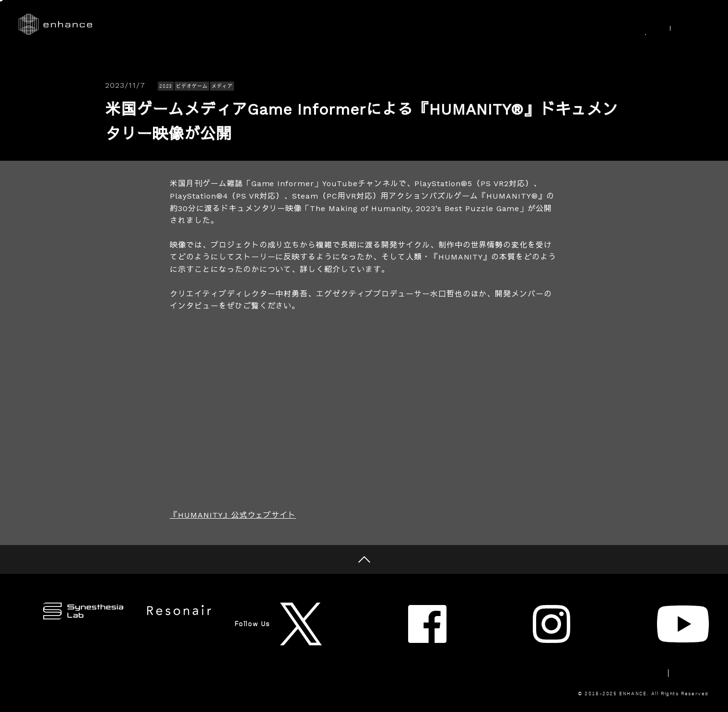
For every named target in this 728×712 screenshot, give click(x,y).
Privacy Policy (683, 641)
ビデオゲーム (192, 86)
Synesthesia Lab (475, 24)
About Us (544, 24)
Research (407, 24)
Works (358, 24)
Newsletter (567, 641)
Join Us (596, 24)
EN (699, 25)
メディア (222, 86)
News (641, 24)
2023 (166, 86)
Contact (622, 641)
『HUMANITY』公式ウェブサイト (233, 515)
